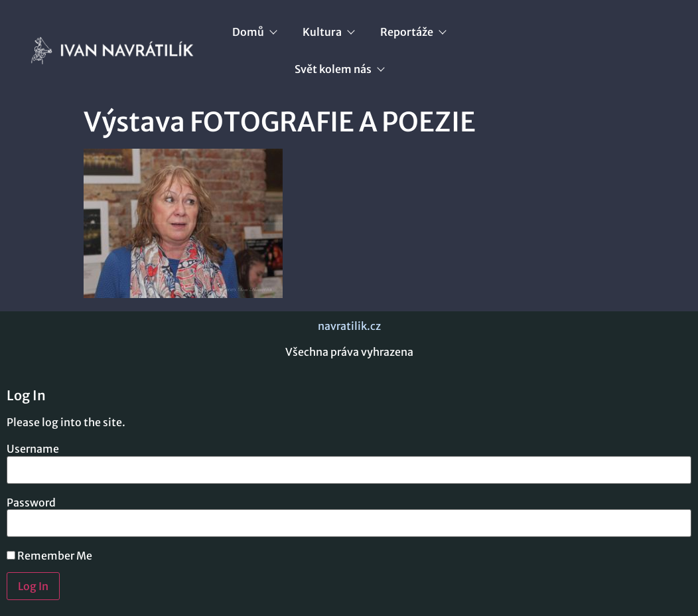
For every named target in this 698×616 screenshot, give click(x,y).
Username (33, 449)
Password (31, 502)
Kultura (328, 32)
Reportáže (413, 32)
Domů (254, 32)
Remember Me (49, 556)
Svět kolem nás (339, 69)
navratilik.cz (349, 326)
